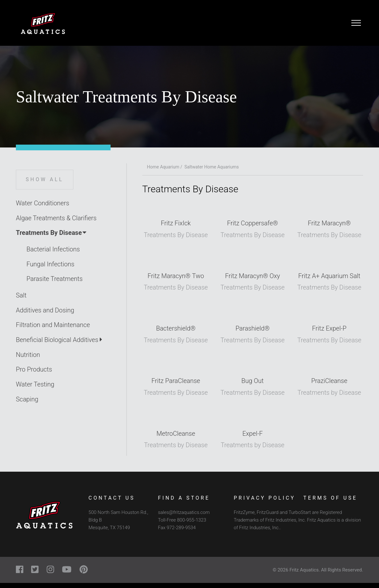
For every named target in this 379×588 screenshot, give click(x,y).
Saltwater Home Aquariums (212, 167)
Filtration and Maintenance (53, 325)
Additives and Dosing (45, 310)
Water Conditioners (43, 203)
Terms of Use (330, 498)
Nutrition (28, 355)
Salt (21, 295)
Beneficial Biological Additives (59, 340)
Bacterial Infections (53, 249)
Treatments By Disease (52, 233)
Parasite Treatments (54, 279)
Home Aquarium (163, 167)
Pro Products (34, 369)
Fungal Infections (50, 264)
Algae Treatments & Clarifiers (56, 218)
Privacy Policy (265, 498)
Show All (45, 179)
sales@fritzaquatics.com (184, 512)
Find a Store (184, 498)
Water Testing (35, 384)
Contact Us (112, 498)
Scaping (27, 399)
